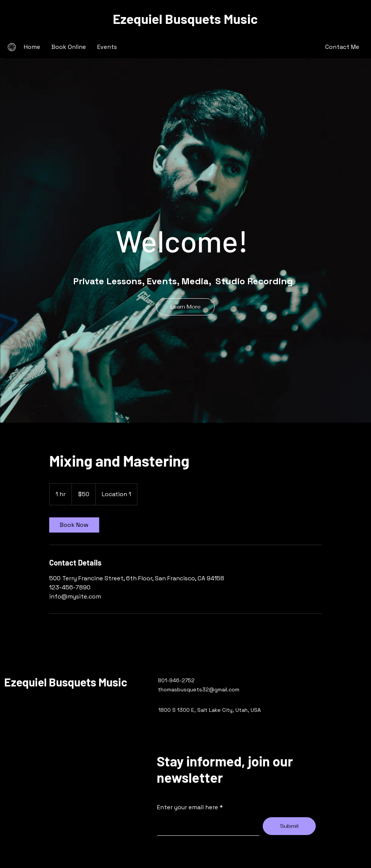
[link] (74, 525)
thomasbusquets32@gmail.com (199, 689)
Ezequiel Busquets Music (185, 19)
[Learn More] (185, 307)
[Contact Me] (342, 47)
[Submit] (289, 826)
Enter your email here (188, 807)
